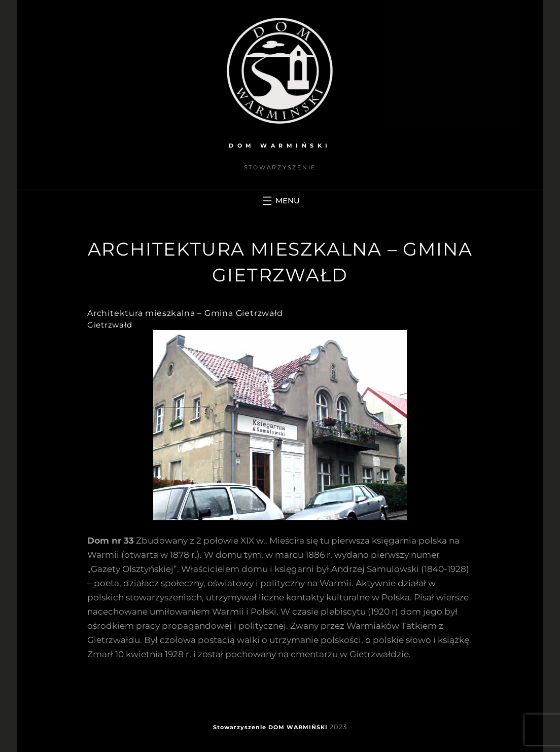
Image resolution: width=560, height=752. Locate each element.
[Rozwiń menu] (280, 201)
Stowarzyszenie (240, 727)
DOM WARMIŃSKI (280, 146)
